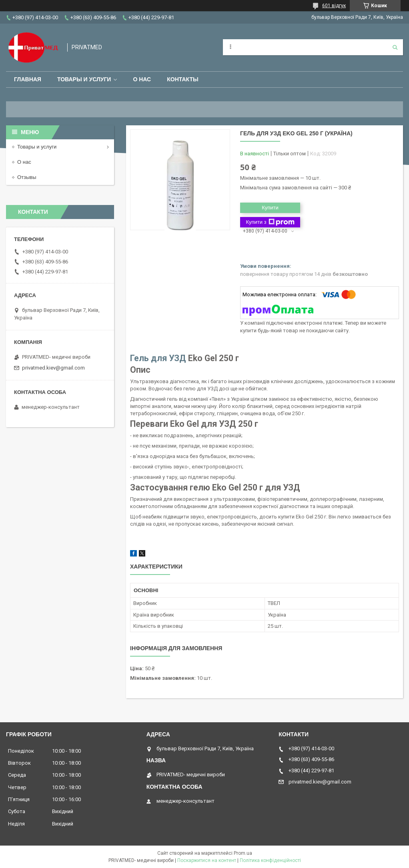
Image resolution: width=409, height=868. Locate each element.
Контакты (182, 79)
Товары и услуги (84, 79)
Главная (28, 79)
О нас (142, 79)
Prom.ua (243, 853)
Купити (270, 208)
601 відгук (334, 6)
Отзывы (27, 177)
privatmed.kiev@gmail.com (53, 368)
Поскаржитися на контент (207, 860)
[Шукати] (395, 47)
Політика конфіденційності (270, 860)
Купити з (270, 222)
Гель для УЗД (158, 358)
